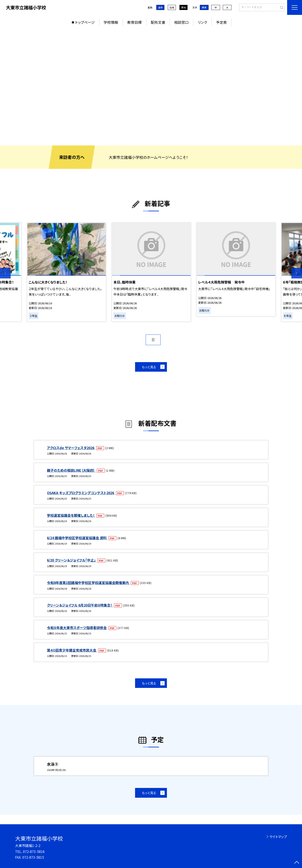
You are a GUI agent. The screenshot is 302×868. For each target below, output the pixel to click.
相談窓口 (181, 22)
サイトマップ (278, 837)
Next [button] (297, 273)
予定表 (221, 22)
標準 (204, 7)
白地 (172, 7)
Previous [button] (5, 273)
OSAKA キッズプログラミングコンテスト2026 (81, 493)
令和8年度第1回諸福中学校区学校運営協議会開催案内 (88, 583)
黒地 (183, 7)
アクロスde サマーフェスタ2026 (71, 448)
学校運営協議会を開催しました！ (71, 515)
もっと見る (149, 367)
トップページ (85, 22)
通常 (160, 7)
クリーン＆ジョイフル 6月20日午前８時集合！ (80, 605)
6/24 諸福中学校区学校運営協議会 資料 (77, 538)
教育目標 (134, 22)
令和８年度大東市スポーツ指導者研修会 (77, 628)
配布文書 (158, 22)
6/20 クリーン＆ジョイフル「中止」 (72, 560)
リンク (202, 22)
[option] (151, 87)
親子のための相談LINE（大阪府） (71, 470)
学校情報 (111, 22)
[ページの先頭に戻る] (297, 863)
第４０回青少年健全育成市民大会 (72, 650)
